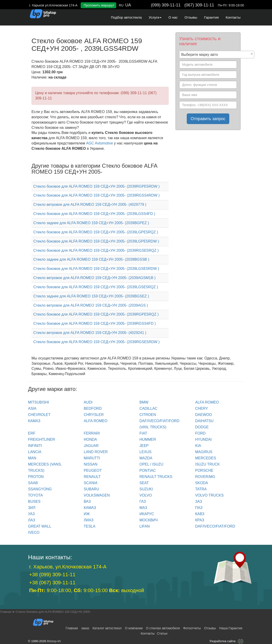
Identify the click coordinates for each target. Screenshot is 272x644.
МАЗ (143, 508)
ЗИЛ (32, 508)
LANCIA (35, 452)
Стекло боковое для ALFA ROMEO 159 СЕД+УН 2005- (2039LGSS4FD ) (94, 214)
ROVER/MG (205, 477)
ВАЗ (87, 501)
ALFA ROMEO (207, 402)
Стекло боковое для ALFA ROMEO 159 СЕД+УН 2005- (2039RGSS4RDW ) (96, 195)
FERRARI (92, 433)
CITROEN (148, 415)
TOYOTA (35, 495)
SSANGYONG (40, 489)
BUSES (34, 501)
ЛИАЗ (89, 520)
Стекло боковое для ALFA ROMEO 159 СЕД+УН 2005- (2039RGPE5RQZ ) (96, 314)
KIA (198, 446)
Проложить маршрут (99, 5)
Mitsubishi (39, 402)
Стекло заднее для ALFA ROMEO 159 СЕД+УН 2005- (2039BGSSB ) (91, 259)
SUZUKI (146, 489)
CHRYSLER (94, 415)
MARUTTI (92, 458)
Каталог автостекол (107, 628)
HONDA (91, 439)
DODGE (202, 427)
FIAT (143, 433)
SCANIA (91, 483)
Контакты (233, 17)
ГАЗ (143, 501)
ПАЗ (199, 508)
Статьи (162, 633)
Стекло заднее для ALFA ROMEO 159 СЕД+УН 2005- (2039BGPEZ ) (91, 223)
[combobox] (217, 55)
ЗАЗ (199, 501)
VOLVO (146, 495)
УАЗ (31, 514)
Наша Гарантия (231, 628)
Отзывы (191, 17)
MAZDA (146, 458)
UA (128, 5)
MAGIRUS (204, 452)
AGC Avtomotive (100, 143)
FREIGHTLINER (41, 439)
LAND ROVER (96, 452)
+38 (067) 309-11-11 (52, 583)
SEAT (144, 483)
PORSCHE (204, 470)
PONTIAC (148, 470)
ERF (32, 433)
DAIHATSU (204, 421)
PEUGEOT (93, 470)
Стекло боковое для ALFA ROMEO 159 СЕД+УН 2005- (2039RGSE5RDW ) (96, 342)
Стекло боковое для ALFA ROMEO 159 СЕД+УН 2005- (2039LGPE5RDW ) (96, 241)
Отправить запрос (208, 119)
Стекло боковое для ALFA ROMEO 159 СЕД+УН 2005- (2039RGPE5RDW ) (96, 186)
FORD (200, 433)
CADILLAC (148, 408)
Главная (72, 628)
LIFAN (144, 526)
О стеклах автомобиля (163, 628)
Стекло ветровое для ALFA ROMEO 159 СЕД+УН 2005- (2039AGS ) (91, 305)
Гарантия (211, 17)
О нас (173, 17)
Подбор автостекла (126, 17)
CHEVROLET (39, 415)
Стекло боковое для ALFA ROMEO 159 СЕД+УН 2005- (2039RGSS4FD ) (95, 323)
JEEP (144, 446)
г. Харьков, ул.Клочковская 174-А (68, 567)
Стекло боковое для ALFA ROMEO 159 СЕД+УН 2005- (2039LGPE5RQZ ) (96, 232)
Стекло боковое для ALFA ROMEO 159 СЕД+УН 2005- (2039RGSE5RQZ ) (96, 250)
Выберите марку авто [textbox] (200, 55)
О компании (134, 628)
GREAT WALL (40, 526)
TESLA (90, 526)
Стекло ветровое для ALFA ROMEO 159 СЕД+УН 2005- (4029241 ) (90, 333)
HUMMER (148, 439)
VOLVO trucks (210, 495)
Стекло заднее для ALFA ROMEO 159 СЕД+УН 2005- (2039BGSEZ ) (91, 296)
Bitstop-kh (54, 641)
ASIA (32, 408)
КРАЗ (200, 520)
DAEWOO (204, 415)
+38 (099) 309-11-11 (52, 575)
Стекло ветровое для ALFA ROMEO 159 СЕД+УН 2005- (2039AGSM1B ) (94, 278)
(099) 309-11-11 (166, 5)
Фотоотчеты (192, 628)
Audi (88, 402)
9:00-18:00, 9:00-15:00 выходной (87, 590)
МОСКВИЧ (149, 520)
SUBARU (92, 489)
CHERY (202, 408)
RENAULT (92, 477)
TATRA (201, 489)
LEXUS (145, 452)
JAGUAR (91, 446)
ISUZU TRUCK (208, 464)
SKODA (202, 483)
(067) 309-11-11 (199, 5)
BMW (144, 402)
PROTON (36, 477)
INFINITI (35, 446)
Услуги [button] (155, 17)
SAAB (33, 483)
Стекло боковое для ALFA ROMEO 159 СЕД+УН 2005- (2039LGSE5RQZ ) (96, 287)
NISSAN (91, 464)
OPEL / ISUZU (151, 464)
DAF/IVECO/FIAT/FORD (215, 526)
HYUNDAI (204, 439)
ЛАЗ (32, 520)
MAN (32, 458)
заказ (85, 628)
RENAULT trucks (156, 477)
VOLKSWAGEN (97, 495)
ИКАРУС (147, 514)
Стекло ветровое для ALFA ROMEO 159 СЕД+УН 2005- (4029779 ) (90, 205)
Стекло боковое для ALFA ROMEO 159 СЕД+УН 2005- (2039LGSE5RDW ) (96, 269)
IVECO (34, 532)
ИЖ (87, 514)
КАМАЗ (34, 421)
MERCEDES (206, 458)
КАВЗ (200, 514)
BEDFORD (93, 408)
